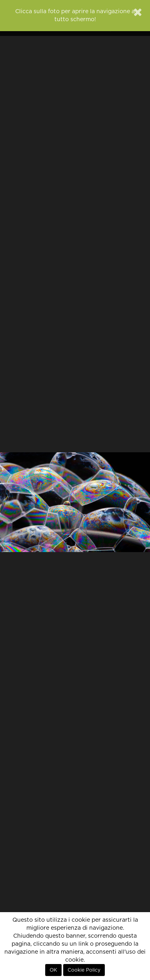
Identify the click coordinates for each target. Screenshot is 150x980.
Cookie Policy (84, 970)
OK (53, 970)
